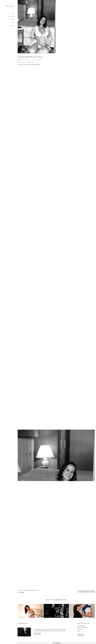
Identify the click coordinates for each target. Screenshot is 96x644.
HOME (13, 13)
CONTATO (12, 26)
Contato (80, 635)
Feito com (56, 643)
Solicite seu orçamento (86, 591)
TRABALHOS (11, 16)
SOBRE (13, 23)
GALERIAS (12, 20)
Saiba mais (37, 634)
